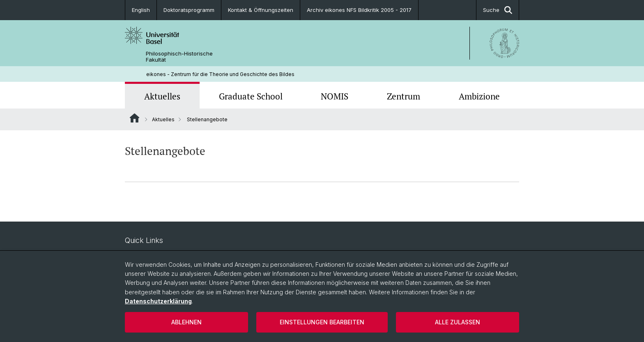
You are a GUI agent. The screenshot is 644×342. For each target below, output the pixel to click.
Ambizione (479, 96)
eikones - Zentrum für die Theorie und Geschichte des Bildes (220, 74)
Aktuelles (162, 96)
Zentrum (404, 96)
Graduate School (251, 96)
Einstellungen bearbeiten (322, 322)
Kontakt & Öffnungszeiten (261, 10)
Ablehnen (186, 322)
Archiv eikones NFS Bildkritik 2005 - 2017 (359, 10)
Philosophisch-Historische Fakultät (179, 57)
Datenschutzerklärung (158, 301)
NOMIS (335, 96)
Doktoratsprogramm (189, 10)
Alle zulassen (458, 322)
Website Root (135, 118)
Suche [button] (498, 10)
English (141, 10)
